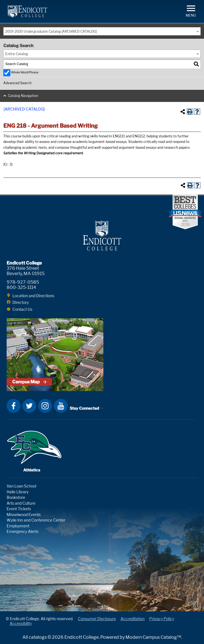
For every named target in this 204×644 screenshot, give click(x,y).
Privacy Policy (162, 619)
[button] (191, 11)
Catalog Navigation (23, 96)
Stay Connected (84, 408)
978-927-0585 (23, 282)
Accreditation (133, 619)
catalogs (38, 637)
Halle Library (18, 492)
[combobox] (102, 31)
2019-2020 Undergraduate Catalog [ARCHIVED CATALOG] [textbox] (51, 31)
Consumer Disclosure (97, 619)
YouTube (61, 406)
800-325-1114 (21, 287)
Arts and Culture (21, 503)
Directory (21, 302)
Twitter (29, 406)
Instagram (45, 406)
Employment (18, 526)
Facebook (14, 406)
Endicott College (27, 11)
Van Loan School (21, 486)
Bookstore (16, 497)
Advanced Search (17, 83)
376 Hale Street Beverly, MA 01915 (26, 271)
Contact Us (22, 309)
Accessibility (21, 623)
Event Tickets (19, 509)
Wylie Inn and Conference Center (36, 520)
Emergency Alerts (23, 531)
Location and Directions (33, 296)
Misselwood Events (24, 515)
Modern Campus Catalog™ (153, 637)
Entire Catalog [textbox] (17, 54)
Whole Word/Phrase (25, 72)
